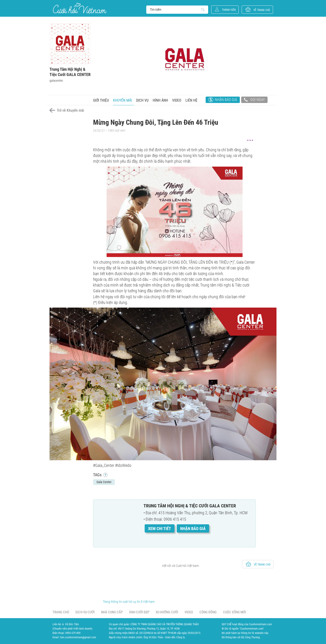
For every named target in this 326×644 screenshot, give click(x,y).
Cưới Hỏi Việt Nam (80, 8)
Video (177, 100)
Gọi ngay (254, 100)
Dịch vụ (142, 100)
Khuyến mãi (123, 100)
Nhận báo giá (226, 100)
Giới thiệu (101, 100)
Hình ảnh (160, 100)
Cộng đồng (208, 612)
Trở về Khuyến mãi (70, 110)
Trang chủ (61, 612)
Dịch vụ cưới (85, 612)
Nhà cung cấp (112, 612)
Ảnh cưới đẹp (139, 612)
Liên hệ (191, 100)
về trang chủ (262, 10)
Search (175, 10)
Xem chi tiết (160, 529)
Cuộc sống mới (235, 612)
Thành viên (229, 10)
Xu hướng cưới (167, 612)
